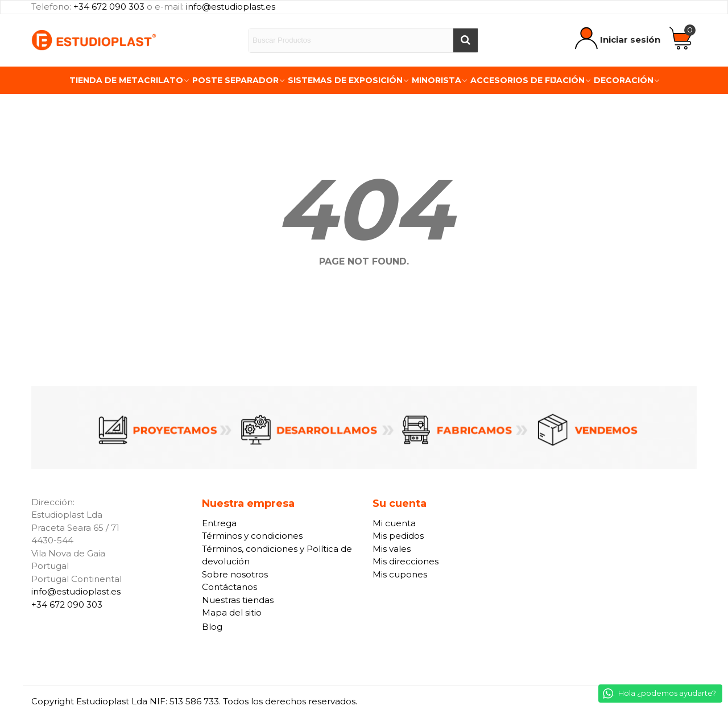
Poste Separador (235, 80)
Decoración (624, 80)
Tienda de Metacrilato (126, 80)
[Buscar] (465, 40)
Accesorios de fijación (528, 80)
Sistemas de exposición (345, 80)
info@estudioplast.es (231, 7)
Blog (212, 627)
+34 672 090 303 (109, 7)
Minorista (437, 80)
